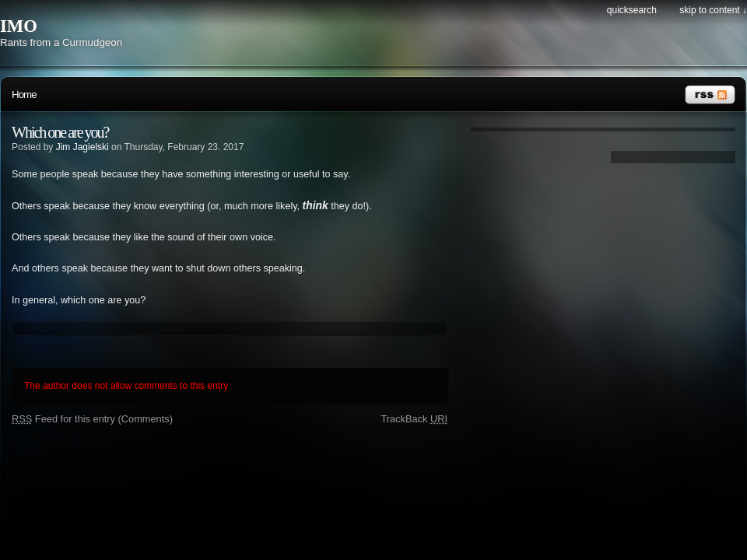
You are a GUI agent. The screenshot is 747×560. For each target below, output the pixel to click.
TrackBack (414, 419)
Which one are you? (60, 132)
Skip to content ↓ (713, 10)
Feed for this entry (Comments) (92, 419)
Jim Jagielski (82, 147)
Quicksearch (632, 10)
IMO (19, 26)
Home (24, 94)
